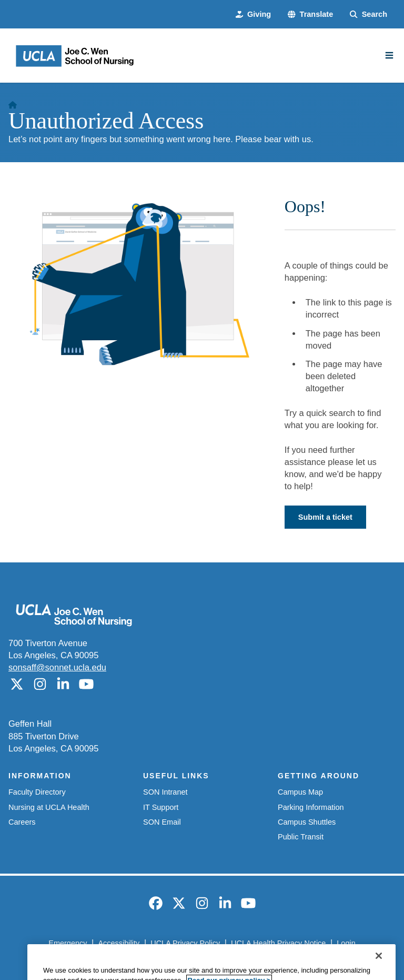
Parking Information (311, 807)
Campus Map (300, 792)
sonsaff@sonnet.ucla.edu (57, 667)
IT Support (161, 807)
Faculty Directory (37, 792)
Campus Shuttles (307, 822)
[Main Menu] (389, 55)
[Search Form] (368, 14)
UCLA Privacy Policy (185, 943)
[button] (310, 14)
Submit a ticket (325, 517)
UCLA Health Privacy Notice (278, 943)
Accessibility (119, 943)
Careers (22, 822)
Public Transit (301, 837)
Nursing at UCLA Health (49, 807)
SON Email (162, 822)
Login (346, 943)
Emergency (68, 943)
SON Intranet (165, 792)
